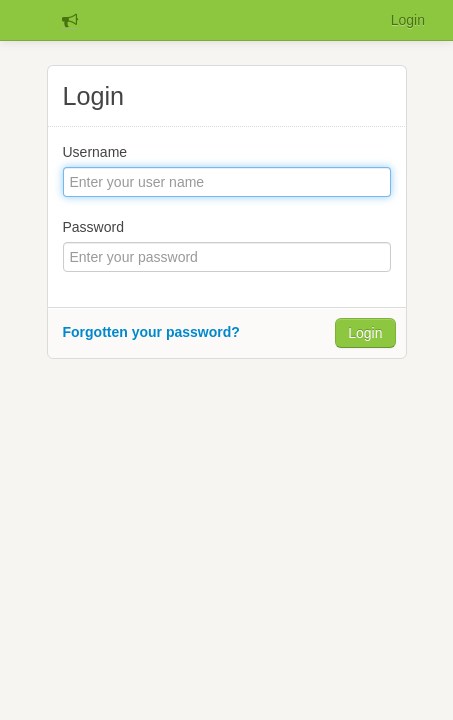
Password (93, 227)
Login (408, 20)
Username (95, 152)
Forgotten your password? (151, 332)
